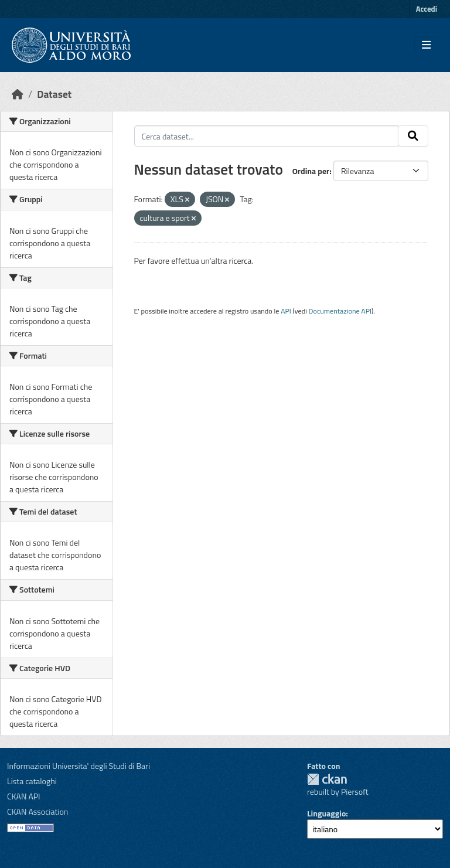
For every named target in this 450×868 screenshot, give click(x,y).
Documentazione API (340, 311)
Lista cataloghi (32, 781)
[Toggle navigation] (426, 45)
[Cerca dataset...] (267, 136)
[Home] (18, 94)
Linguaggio (326, 813)
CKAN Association (37, 811)
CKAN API (24, 796)
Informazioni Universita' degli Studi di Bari (79, 766)
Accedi (427, 9)
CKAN (327, 779)
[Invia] (413, 136)
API (286, 311)
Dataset (54, 94)
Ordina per (311, 171)
